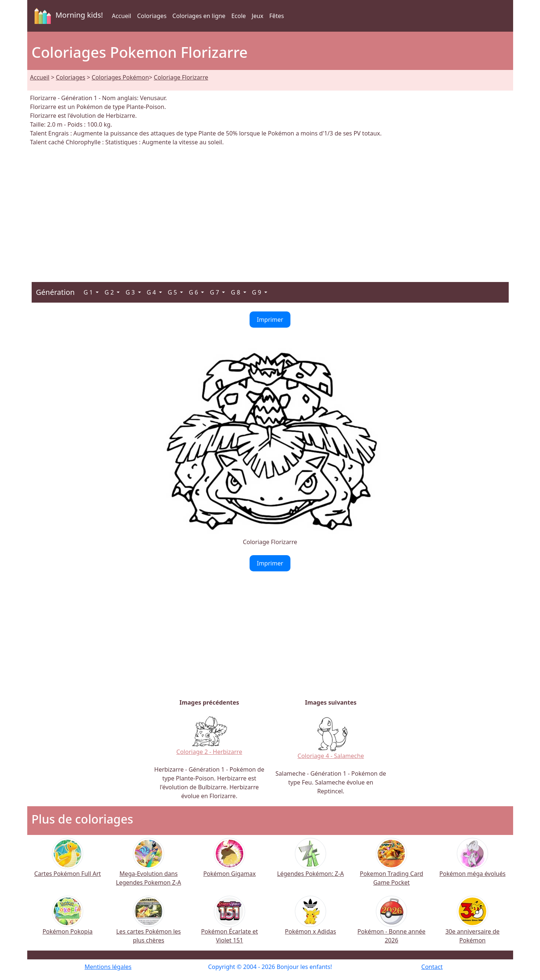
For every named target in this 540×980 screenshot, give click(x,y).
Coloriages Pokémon (120, 77)
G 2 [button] (110, 292)
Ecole (238, 16)
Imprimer (270, 320)
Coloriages (152, 16)
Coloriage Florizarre (181, 77)
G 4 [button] (152, 292)
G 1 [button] (89, 292)
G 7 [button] (215, 292)
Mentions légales (108, 967)
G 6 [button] (194, 292)
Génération (55, 292)
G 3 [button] (131, 292)
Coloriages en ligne (199, 16)
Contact (432, 967)
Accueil (122, 16)
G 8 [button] (236, 292)
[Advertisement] (270, 210)
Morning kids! (67, 16)
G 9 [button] (257, 292)
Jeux (258, 16)
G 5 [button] (173, 292)
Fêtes (277, 16)
